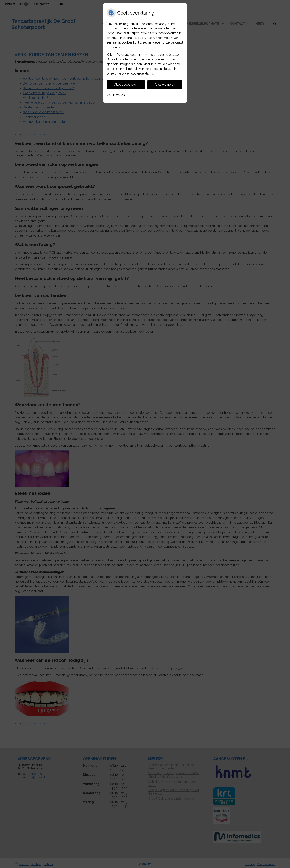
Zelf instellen (116, 95)
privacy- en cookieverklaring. (135, 73)
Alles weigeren (165, 85)
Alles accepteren (126, 85)
